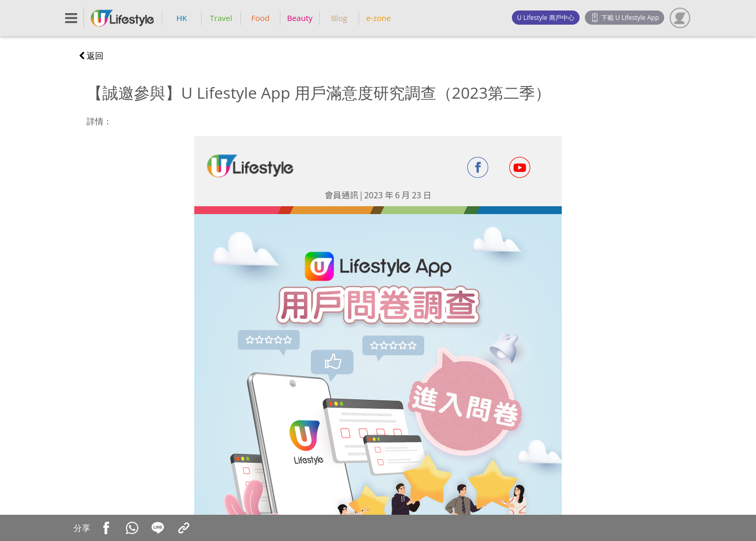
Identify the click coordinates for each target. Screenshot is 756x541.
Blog (339, 18)
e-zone (379, 18)
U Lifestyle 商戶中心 (546, 18)
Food (261, 18)
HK (182, 18)
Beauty (300, 18)
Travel (221, 18)
